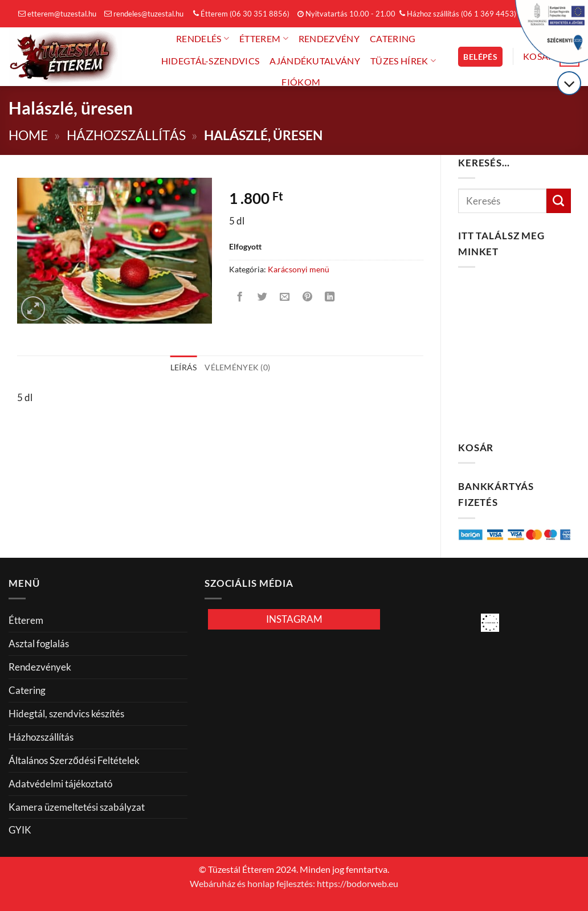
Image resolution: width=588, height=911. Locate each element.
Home (28, 135)
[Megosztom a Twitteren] (263, 297)
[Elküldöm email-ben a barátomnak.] (285, 297)
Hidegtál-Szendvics (211, 61)
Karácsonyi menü (299, 269)
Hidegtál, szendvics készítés (66, 714)
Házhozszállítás (126, 135)
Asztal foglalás (39, 644)
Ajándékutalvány (315, 61)
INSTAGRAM (294, 619)
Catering (393, 39)
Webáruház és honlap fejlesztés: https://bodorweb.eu (294, 884)
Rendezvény (329, 39)
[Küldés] (559, 201)
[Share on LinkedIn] (330, 297)
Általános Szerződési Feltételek (74, 760)
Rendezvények (40, 667)
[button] (480, 57)
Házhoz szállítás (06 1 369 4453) (458, 14)
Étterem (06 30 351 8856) (241, 14)
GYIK (20, 830)
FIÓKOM (301, 82)
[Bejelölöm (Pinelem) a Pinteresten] (307, 297)
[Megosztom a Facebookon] (240, 297)
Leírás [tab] (184, 367)
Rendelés (203, 38)
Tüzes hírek (403, 61)
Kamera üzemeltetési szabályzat (77, 807)
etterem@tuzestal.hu (57, 14)
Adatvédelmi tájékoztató (60, 784)
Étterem (264, 38)
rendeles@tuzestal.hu (144, 14)
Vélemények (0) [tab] (237, 367)
